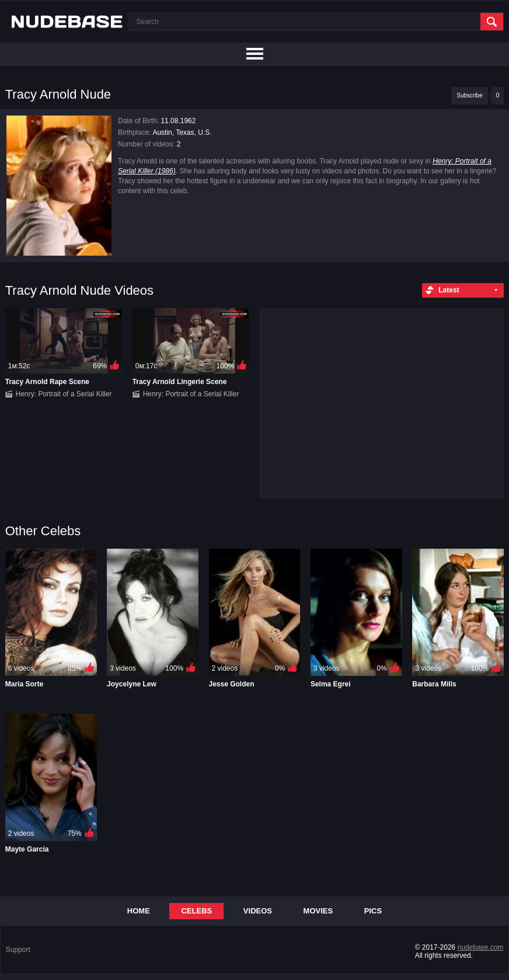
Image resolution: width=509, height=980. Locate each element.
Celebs (196, 911)
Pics (373, 911)
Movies (318, 911)
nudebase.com (481, 947)
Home (139, 911)
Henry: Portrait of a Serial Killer (64, 394)
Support (18, 950)
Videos (258, 911)
